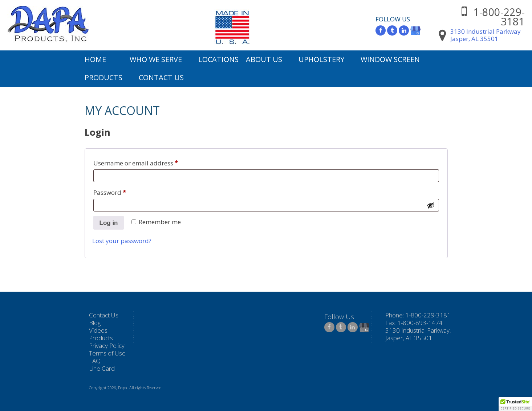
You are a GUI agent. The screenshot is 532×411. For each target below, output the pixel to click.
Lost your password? (122, 241)
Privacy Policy (107, 346)
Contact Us (161, 77)
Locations (218, 59)
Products (103, 77)
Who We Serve (156, 59)
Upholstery (321, 59)
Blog (95, 323)
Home (95, 59)
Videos (98, 330)
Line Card (102, 368)
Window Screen (390, 59)
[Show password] (431, 205)
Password (123, 192)
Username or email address (149, 162)
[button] (515, 404)
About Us (264, 59)
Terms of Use (107, 353)
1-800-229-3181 (499, 17)
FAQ (95, 361)
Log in (109, 223)
